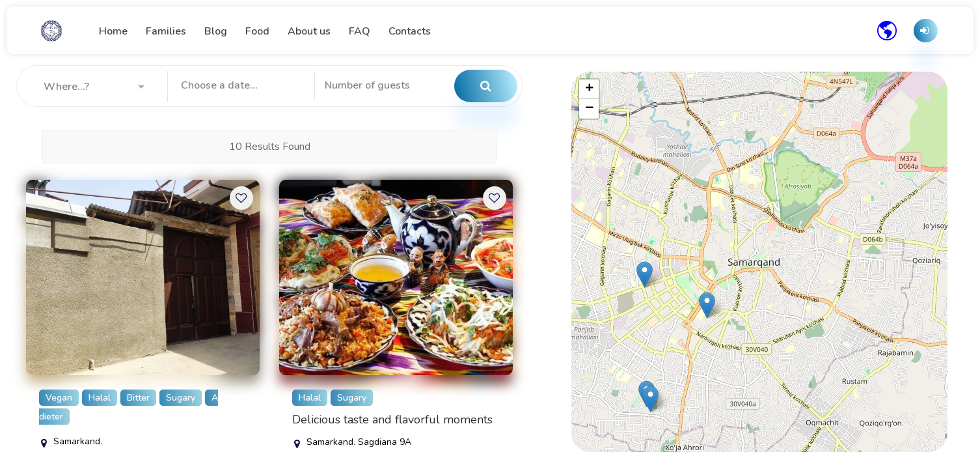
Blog (216, 31)
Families (166, 31)
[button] (94, 87)
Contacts (410, 31)
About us (309, 31)
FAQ (360, 31)
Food (257, 31)
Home (113, 31)
